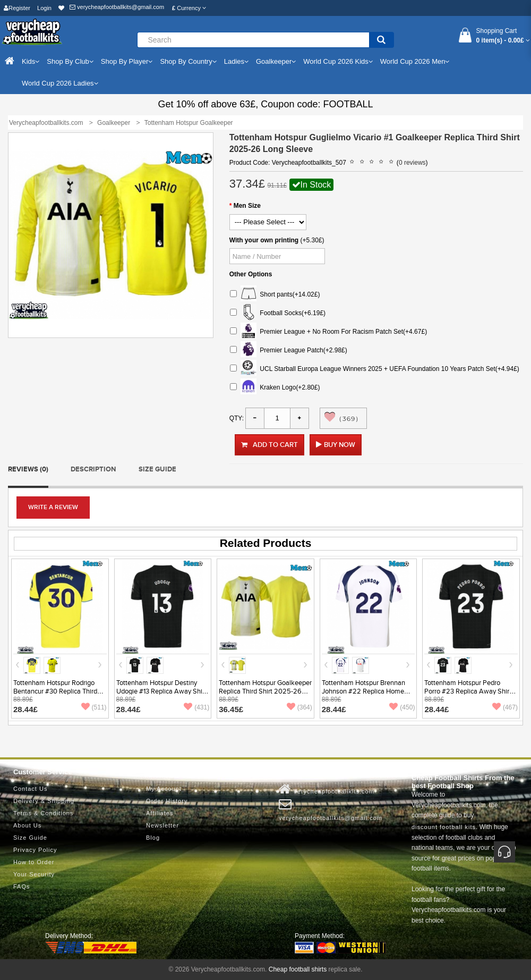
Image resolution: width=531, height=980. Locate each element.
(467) (505, 707)
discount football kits (444, 827)
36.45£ (231, 709)
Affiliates (160, 813)
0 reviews (412, 163)
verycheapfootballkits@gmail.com (117, 7)
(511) (94, 707)
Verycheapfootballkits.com (327, 789)
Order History (167, 801)
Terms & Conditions (43, 813)
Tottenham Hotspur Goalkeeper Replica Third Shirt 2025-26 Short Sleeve (265, 691)
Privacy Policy (35, 850)
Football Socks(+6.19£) (278, 313)
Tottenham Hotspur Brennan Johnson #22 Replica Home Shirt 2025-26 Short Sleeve (363, 691)
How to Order (34, 862)
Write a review (53, 507)
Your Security (34, 874)
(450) (402, 707)
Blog (153, 838)
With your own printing (264, 240)
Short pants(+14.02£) (275, 295)
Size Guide (157, 469)
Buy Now (340, 445)
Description (93, 469)
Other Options (251, 274)
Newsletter (162, 825)
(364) (299, 707)
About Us (27, 825)
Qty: (237, 418)
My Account (164, 789)
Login (44, 8)
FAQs (22, 886)
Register (17, 8)
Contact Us (30, 789)
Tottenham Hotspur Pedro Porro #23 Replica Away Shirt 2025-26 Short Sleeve (468, 691)
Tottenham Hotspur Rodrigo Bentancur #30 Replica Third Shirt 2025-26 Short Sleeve (55, 691)
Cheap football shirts (298, 969)
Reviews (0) (28, 469)
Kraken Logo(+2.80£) (275, 388)
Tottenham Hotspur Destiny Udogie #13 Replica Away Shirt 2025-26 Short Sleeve (161, 691)
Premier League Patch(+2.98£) (289, 350)
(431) (196, 707)
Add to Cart (269, 445)
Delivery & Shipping (44, 801)
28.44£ (25, 709)
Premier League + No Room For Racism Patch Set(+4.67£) (328, 332)
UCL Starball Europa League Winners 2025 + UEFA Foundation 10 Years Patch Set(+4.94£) (375, 369)
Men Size (247, 206)
